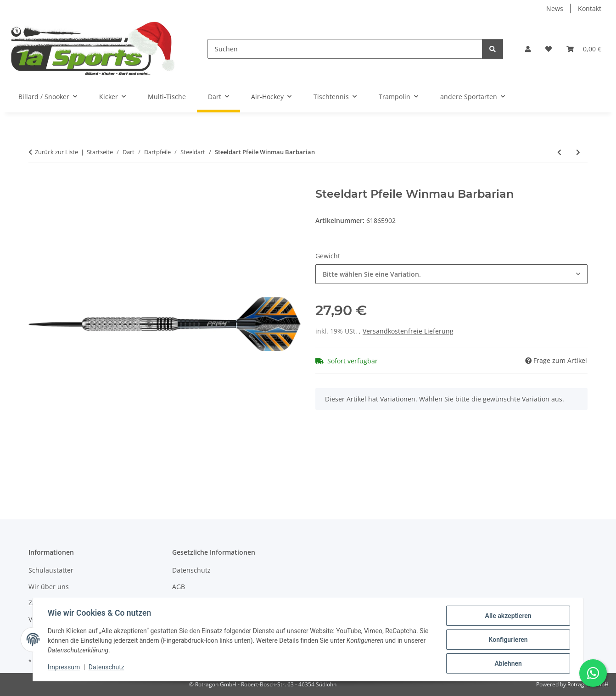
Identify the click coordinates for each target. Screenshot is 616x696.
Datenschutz (106, 668)
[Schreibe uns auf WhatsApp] (593, 673)
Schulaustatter (51, 570)
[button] (528, 49)
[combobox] (451, 274)
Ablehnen (508, 663)
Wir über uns (49, 587)
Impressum (64, 668)
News (555, 8)
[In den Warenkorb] (36, 183)
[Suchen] (345, 49)
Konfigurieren (508, 640)
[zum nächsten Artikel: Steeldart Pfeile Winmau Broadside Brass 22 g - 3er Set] (578, 152)
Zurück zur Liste (56, 152)
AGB (179, 587)
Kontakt (590, 8)
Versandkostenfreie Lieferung (408, 331)
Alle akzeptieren (508, 616)
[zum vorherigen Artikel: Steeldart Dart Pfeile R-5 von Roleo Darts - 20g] (559, 152)
